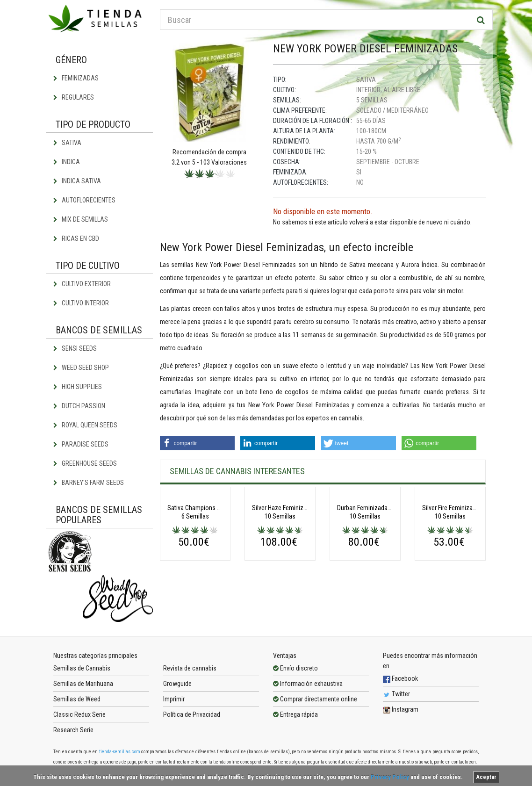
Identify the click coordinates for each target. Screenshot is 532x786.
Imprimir (174, 703)
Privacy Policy (390, 777)
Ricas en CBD (76, 238)
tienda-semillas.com (120, 756)
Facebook (400, 683)
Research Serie (73, 734)
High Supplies (78, 387)
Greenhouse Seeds (85, 463)
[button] (197, 443)
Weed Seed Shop (81, 368)
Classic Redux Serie (79, 719)
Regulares (74, 97)
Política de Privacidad (192, 719)
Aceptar (486, 777)
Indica (67, 162)
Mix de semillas (81, 219)
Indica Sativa (77, 181)
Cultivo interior (81, 303)
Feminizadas (76, 78)
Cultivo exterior (82, 284)
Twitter (396, 698)
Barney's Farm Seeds (89, 483)
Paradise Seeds (81, 444)
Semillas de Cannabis (82, 672)
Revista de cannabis (190, 672)
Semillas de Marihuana (83, 688)
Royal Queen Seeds (85, 425)
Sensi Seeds (75, 348)
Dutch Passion (79, 406)
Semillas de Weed (77, 703)
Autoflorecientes (84, 200)
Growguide (177, 688)
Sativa (67, 143)
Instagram (401, 714)
